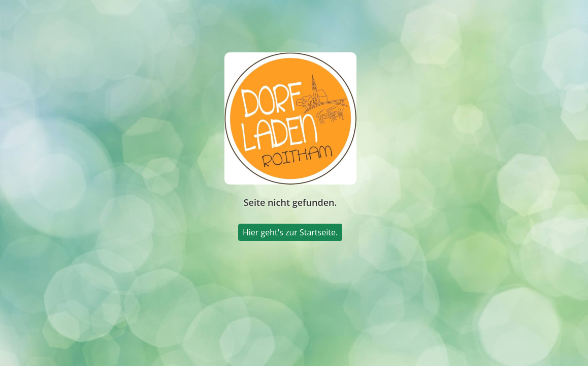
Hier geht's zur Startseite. (290, 232)
